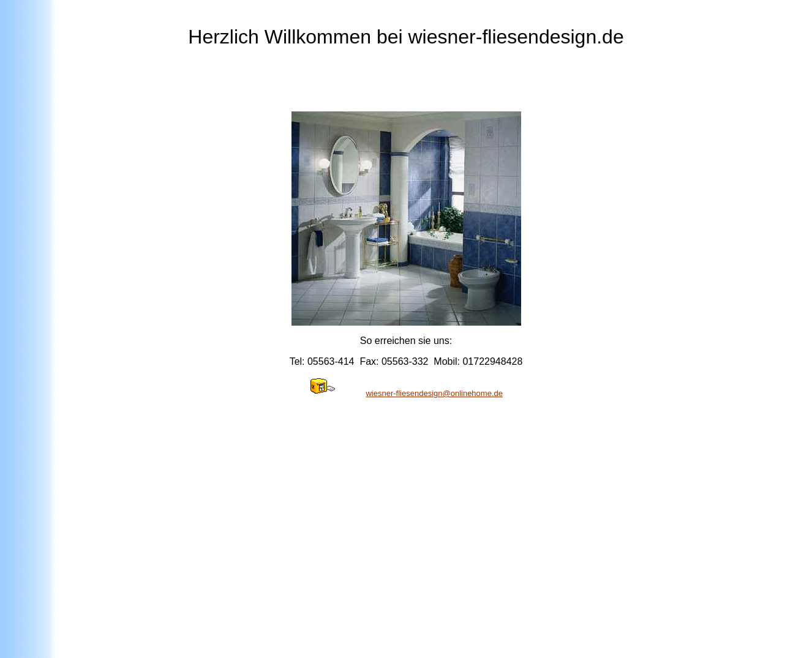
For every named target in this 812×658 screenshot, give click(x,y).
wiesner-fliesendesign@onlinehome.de (434, 393)
